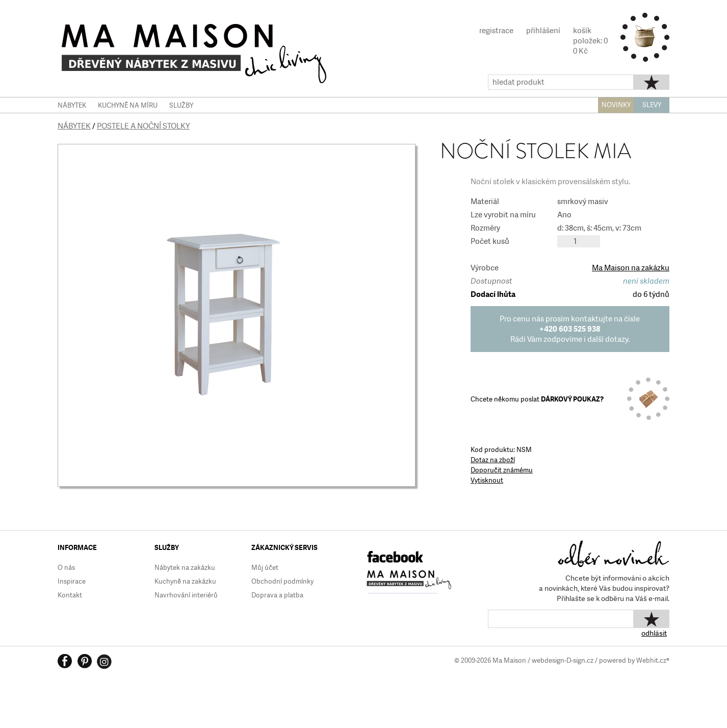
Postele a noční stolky (143, 126)
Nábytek (74, 126)
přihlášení (543, 31)
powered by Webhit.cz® (634, 660)
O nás (66, 568)
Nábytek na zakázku (185, 568)
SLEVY (652, 105)
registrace (496, 31)
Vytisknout (487, 480)
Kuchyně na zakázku (185, 581)
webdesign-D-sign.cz (563, 660)
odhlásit (654, 633)
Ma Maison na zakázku (631, 268)
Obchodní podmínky (282, 581)
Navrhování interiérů (186, 595)
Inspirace (72, 581)
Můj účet (265, 568)
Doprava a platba (277, 595)
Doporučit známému (502, 470)
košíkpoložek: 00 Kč (590, 41)
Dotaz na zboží (493, 460)
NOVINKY (616, 105)
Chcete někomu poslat (537, 399)
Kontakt (70, 595)
